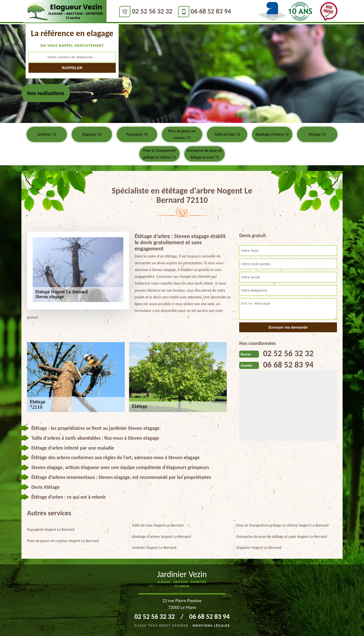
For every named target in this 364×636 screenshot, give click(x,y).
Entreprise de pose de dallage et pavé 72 (205, 154)
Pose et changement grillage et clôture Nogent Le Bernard (283, 525)
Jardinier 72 (47, 134)
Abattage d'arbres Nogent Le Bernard (161, 537)
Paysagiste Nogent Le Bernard (51, 530)
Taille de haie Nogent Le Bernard (157, 525)
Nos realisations (46, 93)
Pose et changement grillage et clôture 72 (160, 154)
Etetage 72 (317, 134)
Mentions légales (211, 626)
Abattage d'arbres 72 (272, 134)
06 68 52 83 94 (211, 11)
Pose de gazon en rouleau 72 (182, 134)
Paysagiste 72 (137, 134)
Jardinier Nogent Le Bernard (154, 548)
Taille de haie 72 (227, 134)
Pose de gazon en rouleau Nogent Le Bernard (63, 541)
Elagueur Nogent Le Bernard (259, 548)
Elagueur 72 (92, 134)
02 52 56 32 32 (152, 11)
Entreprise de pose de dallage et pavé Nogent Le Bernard (282, 537)
